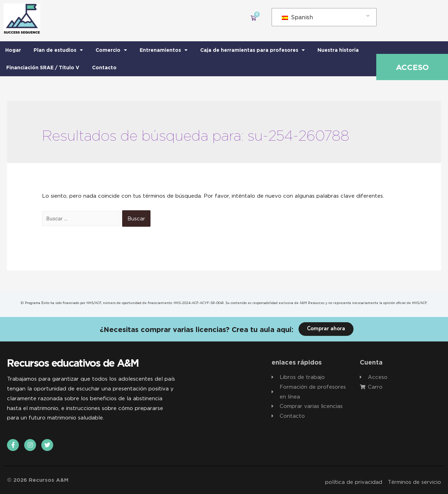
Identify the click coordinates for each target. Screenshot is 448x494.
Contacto (104, 67)
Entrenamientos (164, 50)
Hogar (13, 50)
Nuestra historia (338, 50)
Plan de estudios (58, 50)
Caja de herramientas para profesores (253, 50)
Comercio (111, 50)
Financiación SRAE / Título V (43, 67)
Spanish (297, 17)
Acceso (412, 67)
